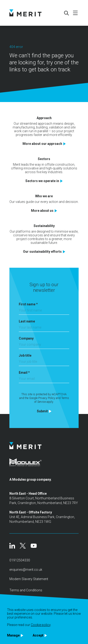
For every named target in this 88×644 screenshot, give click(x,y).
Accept (38, 635)
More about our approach (42, 144)
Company (26, 338)
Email (24, 373)
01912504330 (20, 560)
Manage (13, 635)
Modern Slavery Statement (29, 579)
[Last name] (44, 329)
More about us (42, 211)
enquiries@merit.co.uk (26, 570)
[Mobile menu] (75, 13)
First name (28, 304)
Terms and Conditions (26, 590)
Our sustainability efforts (42, 252)
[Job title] (44, 363)
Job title (25, 355)
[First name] (44, 312)
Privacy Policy (47, 398)
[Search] (66, 13)
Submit (42, 411)
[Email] (44, 380)
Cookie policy (41, 625)
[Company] (44, 346)
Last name (27, 321)
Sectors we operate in (42, 181)
